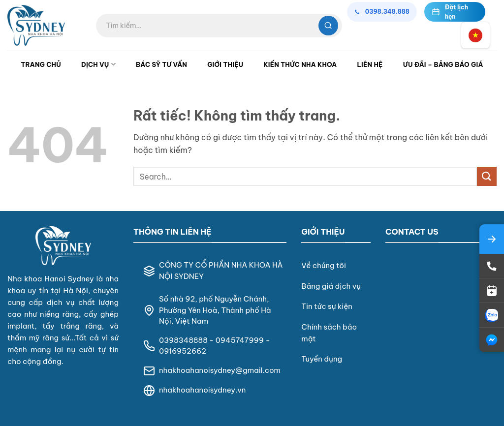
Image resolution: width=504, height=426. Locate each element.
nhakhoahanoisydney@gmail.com (220, 370)
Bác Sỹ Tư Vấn (161, 64)
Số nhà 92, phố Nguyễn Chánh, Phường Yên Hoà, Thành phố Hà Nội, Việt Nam (215, 310)
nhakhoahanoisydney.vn (202, 390)
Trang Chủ (41, 64)
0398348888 (183, 340)
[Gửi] (487, 176)
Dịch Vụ (98, 64)
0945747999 (240, 340)
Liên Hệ (370, 64)
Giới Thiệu (225, 64)
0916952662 (183, 351)
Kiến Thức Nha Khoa (300, 64)
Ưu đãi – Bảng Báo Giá (443, 64)
